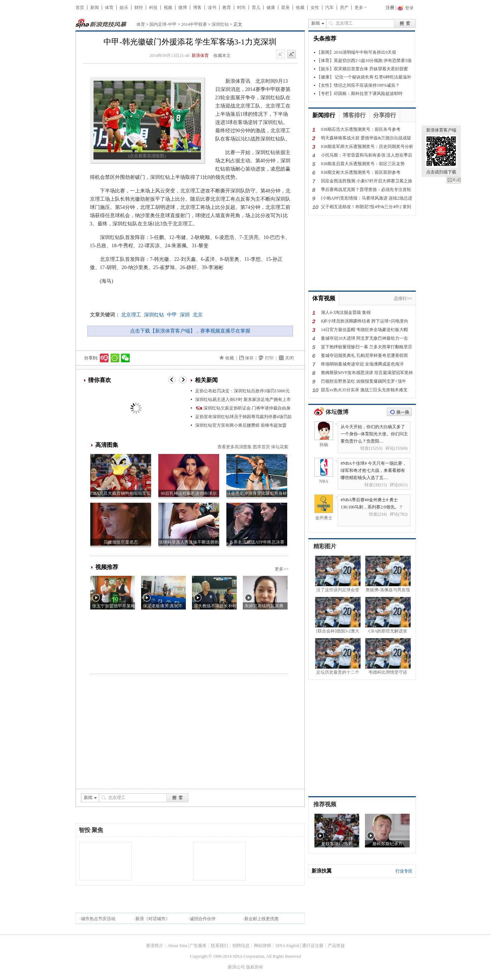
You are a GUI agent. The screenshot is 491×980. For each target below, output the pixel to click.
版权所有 (255, 967)
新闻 (95, 8)
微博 (183, 8)
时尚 (241, 8)
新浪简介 (155, 946)
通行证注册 (313, 946)
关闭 (454, 180)
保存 (249, 358)
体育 (109, 8)
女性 (315, 8)
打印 (269, 358)
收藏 (300, 8)
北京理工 (131, 315)
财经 (139, 8)
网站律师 (263, 946)
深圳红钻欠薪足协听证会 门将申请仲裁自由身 (247, 408)
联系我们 (220, 946)
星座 (285, 8)
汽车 (329, 8)
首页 (80, 8)
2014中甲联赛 (194, 24)
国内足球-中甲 (163, 24)
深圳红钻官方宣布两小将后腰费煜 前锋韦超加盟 (241, 425)
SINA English (287, 946)
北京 (198, 315)
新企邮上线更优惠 (261, 919)
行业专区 (404, 871)
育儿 (256, 8)
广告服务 (198, 946)
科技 (153, 8)
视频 (168, 8)
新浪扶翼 (322, 871)
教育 (227, 8)
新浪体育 (200, 56)
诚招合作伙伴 (203, 919)
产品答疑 (336, 946)
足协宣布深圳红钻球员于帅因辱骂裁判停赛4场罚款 (244, 417)
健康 (271, 8)
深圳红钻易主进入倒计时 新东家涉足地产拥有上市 (243, 400)
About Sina (177, 946)
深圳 (185, 315)
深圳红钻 (220, 24)
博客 (197, 8)
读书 (212, 8)
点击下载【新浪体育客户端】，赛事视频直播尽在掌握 (190, 331)
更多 (359, 8)
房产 (344, 8)
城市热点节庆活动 (98, 919)
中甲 (172, 315)
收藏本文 (222, 56)
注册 (390, 8)
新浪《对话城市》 (153, 919)
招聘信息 (241, 946)
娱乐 (124, 8)
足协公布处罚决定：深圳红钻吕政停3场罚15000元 (242, 391)
